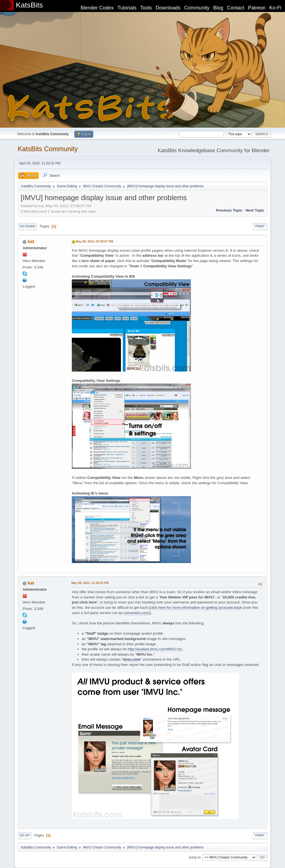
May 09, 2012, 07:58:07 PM (94, 241)
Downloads (168, 8)
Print (260, 226)
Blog (218, 8)
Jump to (195, 857)
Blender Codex (97, 8)
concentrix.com (136, 613)
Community (197, 8)
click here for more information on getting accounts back (196, 608)
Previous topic (229, 210)
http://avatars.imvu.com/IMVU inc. (155, 649)
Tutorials (127, 8)
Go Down (27, 226)
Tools (146, 8)
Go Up (24, 835)
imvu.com (132, 659)
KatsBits (30, 5)
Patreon (257, 8)
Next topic (255, 210)
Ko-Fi (275, 8)
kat (31, 242)
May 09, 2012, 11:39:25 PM (90, 583)
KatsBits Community (48, 149)
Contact (236, 8)
